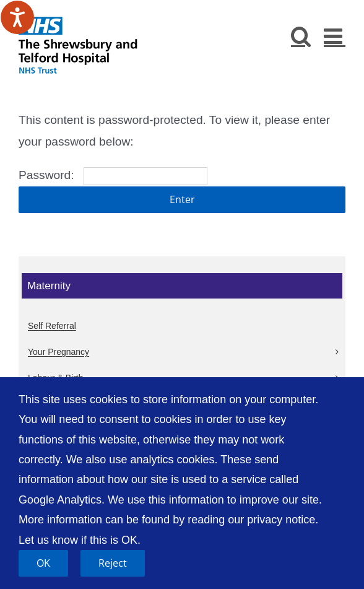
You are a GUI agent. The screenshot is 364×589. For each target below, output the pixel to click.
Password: (113, 175)
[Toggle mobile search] (301, 36)
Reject (113, 563)
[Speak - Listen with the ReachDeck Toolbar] (17, 17)
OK (43, 563)
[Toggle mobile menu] (335, 36)
